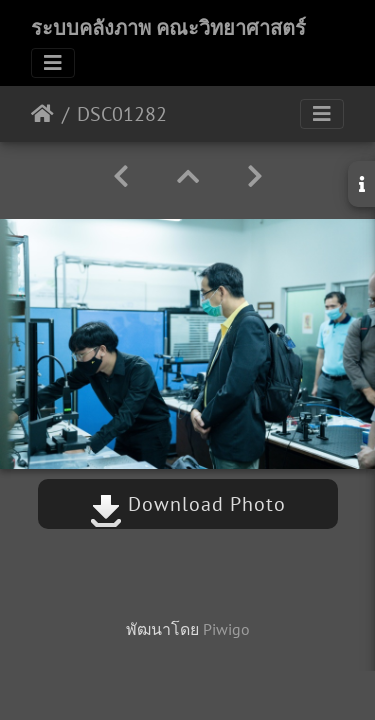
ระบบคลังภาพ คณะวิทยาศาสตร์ (168, 28)
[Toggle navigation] (53, 63)
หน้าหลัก (42, 114)
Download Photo (188, 504)
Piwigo (226, 629)
